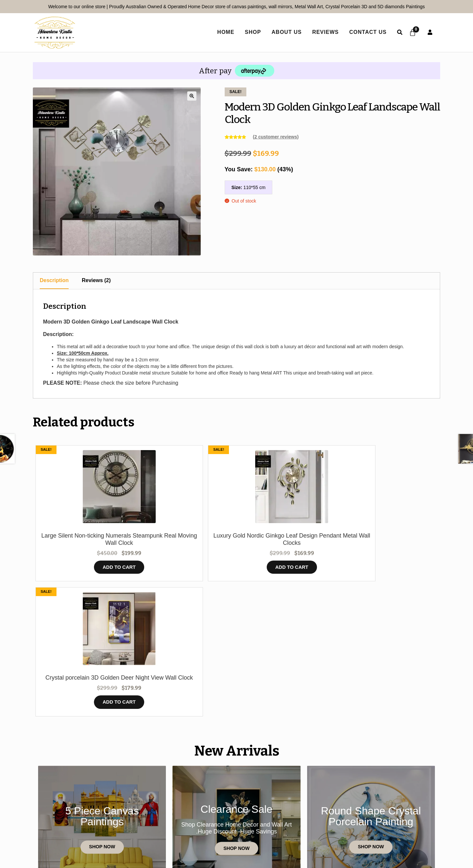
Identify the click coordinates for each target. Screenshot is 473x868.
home (223, 32)
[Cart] (411, 33)
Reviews (322, 32)
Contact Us (365, 32)
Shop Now (102, 723)
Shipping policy (388, 829)
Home (69, 829)
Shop (250, 32)
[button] (192, 96)
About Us (284, 32)
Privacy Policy (203, 829)
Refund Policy (333, 829)
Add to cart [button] (84, 575)
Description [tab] (54, 280)
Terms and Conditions (268, 829)
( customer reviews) (276, 137)
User (430, 32)
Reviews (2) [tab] (96, 280)
